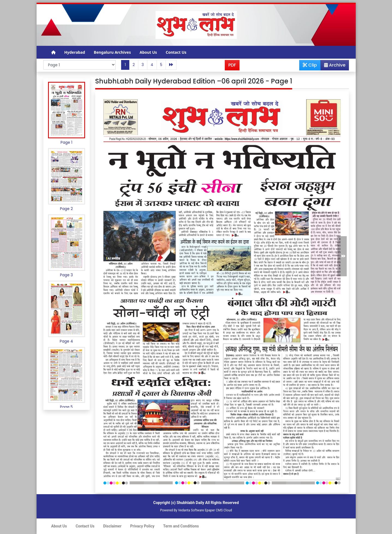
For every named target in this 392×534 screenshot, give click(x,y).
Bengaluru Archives (112, 52)
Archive (333, 66)
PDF (232, 65)
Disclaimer (112, 526)
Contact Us (176, 52)
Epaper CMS (214, 510)
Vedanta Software (191, 510)
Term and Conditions (181, 526)
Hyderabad (75, 52)
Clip (310, 65)
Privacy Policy (142, 526)
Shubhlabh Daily (190, 503)
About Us (148, 52)
